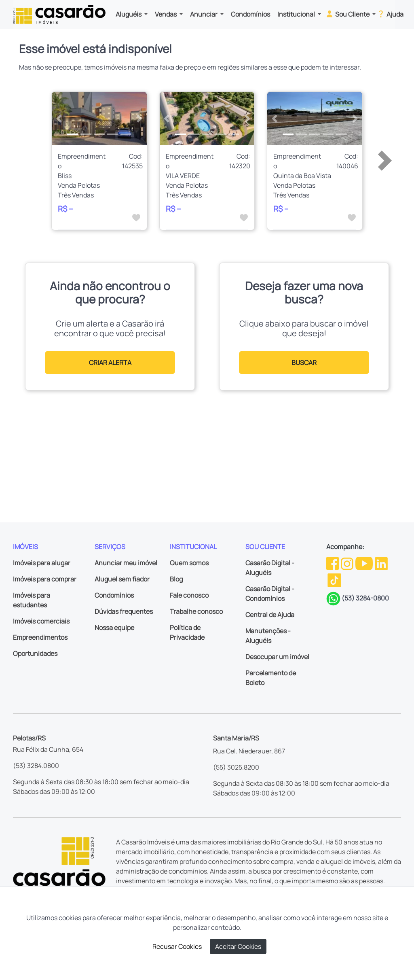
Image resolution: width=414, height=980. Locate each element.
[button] (59, 119)
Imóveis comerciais (41, 621)
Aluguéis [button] (129, 14)
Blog (176, 579)
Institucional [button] (297, 14)
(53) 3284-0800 (365, 598)
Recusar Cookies (177, 946)
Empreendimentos (40, 637)
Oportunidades (35, 653)
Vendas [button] (166, 14)
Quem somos (189, 563)
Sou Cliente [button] (348, 14)
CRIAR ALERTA (110, 363)
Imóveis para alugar (42, 563)
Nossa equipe (114, 628)
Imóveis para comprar (45, 579)
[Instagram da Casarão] (348, 563)
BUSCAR (304, 363)
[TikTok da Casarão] (334, 580)
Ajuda (390, 14)
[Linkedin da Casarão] (381, 563)
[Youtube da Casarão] (365, 563)
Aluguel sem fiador (122, 579)
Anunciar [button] (204, 14)
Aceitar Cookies (238, 946)
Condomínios (250, 14)
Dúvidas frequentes (124, 611)
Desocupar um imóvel (277, 657)
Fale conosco (189, 595)
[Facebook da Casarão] (333, 563)
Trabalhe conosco (196, 611)
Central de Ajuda (270, 615)
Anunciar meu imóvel (126, 563)
